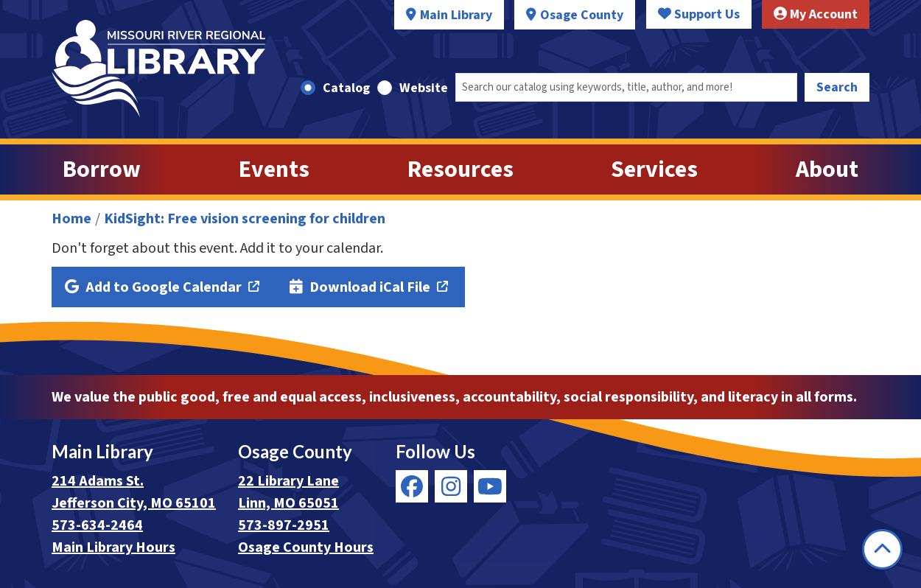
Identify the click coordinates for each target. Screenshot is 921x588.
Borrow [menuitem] (102, 169)
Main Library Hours (113, 547)
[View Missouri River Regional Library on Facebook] (412, 486)
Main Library (456, 15)
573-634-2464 (97, 525)
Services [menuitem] (654, 169)
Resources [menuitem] (460, 169)
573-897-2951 (284, 525)
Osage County (582, 15)
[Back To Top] (882, 549)
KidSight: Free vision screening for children (245, 219)
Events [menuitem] (274, 169)
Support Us (699, 14)
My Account (816, 14)
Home (71, 219)
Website (424, 88)
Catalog (346, 88)
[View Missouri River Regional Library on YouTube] (490, 486)
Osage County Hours (306, 547)
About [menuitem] (827, 169)
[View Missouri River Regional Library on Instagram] (451, 486)
